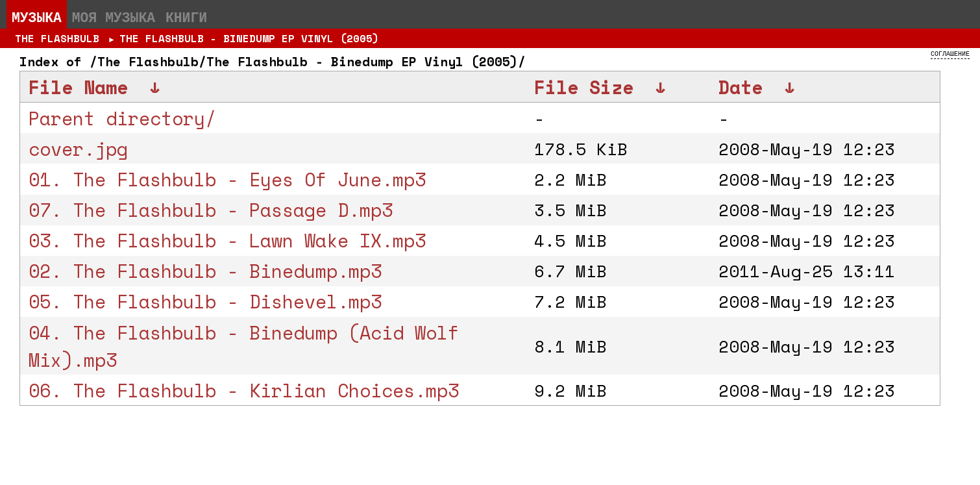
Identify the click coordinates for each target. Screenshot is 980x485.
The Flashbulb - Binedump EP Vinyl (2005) (249, 38)
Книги (186, 17)
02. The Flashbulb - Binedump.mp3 (205, 271)
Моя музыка (114, 17)
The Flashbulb (57, 38)
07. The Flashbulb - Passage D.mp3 (211, 210)
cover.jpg (78, 149)
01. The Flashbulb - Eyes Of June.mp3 (227, 179)
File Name (78, 87)
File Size (584, 87)
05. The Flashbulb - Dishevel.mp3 (205, 301)
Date (741, 87)
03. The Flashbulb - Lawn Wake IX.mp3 (227, 240)
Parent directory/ (122, 118)
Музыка (37, 17)
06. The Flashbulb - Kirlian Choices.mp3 (244, 390)
